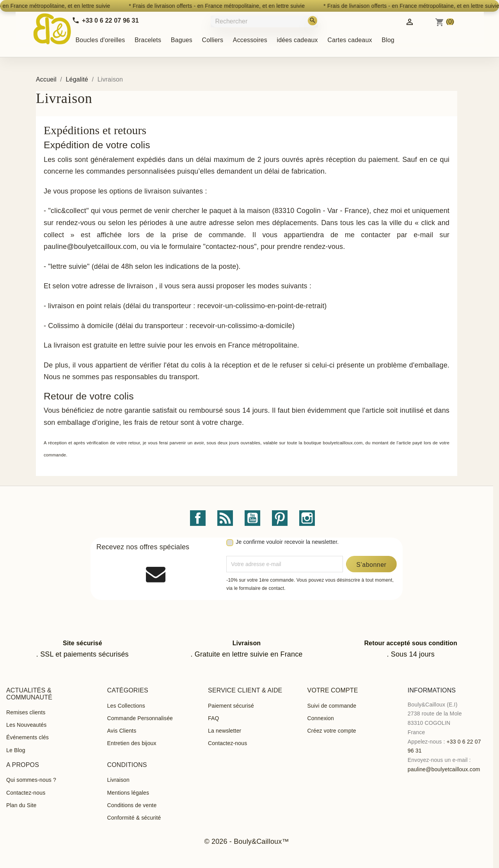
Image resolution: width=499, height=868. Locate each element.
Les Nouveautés (26, 725)
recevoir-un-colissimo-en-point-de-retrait (261, 306)
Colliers (213, 40)
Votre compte (333, 690)
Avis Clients (122, 731)
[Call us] (105, 20)
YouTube (252, 518)
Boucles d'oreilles (100, 40)
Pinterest (280, 518)
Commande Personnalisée (140, 718)
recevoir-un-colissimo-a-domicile (241, 326)
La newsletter (225, 731)
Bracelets (148, 40)
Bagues (182, 40)
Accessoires (250, 40)
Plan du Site (21, 805)
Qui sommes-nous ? (31, 780)
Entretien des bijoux (132, 743)
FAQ (214, 718)
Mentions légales (128, 793)
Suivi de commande (332, 706)
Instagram (307, 518)
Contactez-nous (227, 743)
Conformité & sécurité (134, 818)
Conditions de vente (132, 805)
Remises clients (26, 712)
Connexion (321, 718)
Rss (225, 518)
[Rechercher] (265, 21)
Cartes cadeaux (350, 40)
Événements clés (28, 737)
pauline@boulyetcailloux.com (444, 769)
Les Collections (126, 706)
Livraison (118, 780)
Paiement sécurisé (231, 706)
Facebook (198, 518)
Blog (388, 40)
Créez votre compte (332, 731)
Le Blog (16, 750)
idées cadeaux (297, 40)
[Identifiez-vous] (410, 21)
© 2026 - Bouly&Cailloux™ (246, 841)
